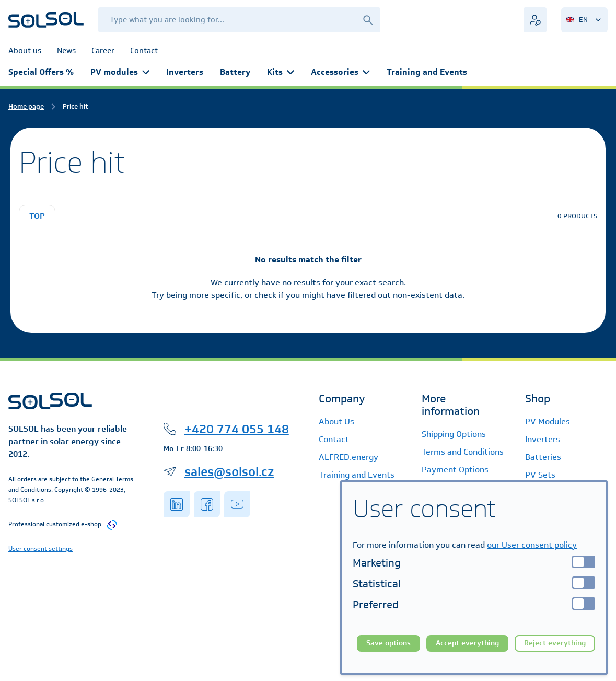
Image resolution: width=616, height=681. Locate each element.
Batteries (543, 457)
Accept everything (467, 643)
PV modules (120, 72)
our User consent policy (532, 545)
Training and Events (427, 72)
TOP (37, 216)
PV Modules (548, 422)
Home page (26, 106)
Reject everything (555, 643)
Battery (235, 72)
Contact (334, 439)
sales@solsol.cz (229, 471)
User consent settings (40, 549)
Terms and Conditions (463, 452)
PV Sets (540, 475)
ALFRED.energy (348, 457)
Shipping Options (454, 434)
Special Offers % (41, 72)
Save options (388, 643)
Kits (281, 72)
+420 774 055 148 (237, 429)
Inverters (185, 72)
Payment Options (455, 470)
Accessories (340, 72)
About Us (336, 422)
